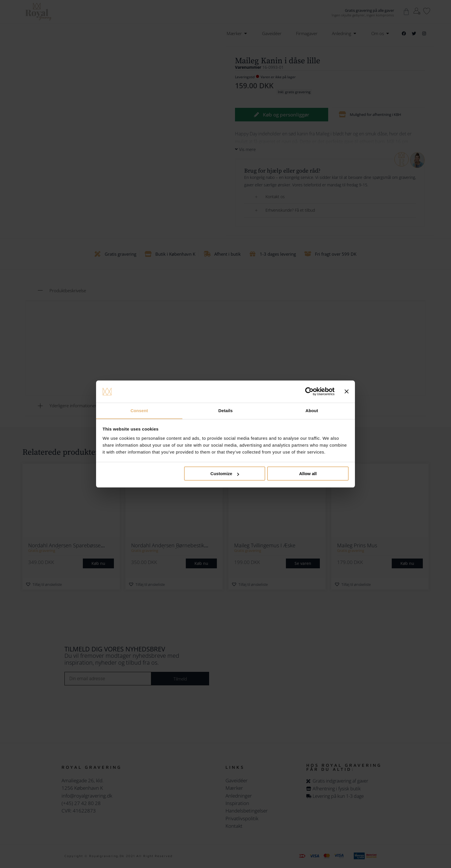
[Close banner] (347, 391)
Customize (225, 474)
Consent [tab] (139, 410)
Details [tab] (225, 410)
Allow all (308, 474)
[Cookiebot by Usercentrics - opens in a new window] (309, 391)
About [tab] (312, 410)
